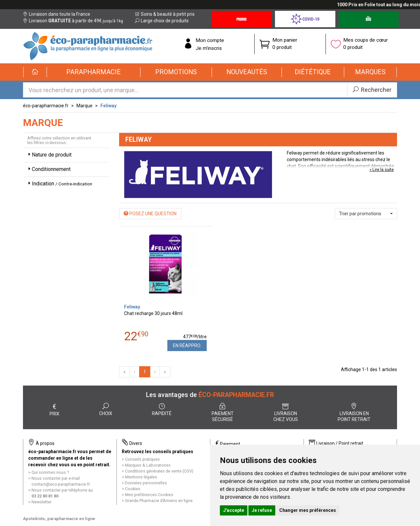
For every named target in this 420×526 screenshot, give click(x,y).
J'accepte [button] (234, 510)
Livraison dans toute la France (57, 14)
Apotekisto (59, 519)
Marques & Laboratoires (148, 465)
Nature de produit (49, 155)
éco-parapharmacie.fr (46, 106)
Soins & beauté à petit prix (165, 14)
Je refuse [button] (262, 510)
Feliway (108, 106)
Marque (84, 106)
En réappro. (187, 346)
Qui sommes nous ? (50, 472)
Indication (59, 184)
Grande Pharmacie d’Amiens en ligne (159, 501)
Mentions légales (141, 477)
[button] (94, 72)
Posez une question (150, 214)
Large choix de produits (162, 21)
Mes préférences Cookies (149, 495)
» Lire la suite (382, 169)
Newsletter (42, 502)
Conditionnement (49, 169)
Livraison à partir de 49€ (73, 21)
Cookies (133, 489)
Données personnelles (146, 483)
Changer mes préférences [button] (308, 510)
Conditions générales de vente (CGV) (159, 471)
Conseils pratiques (142, 459)
